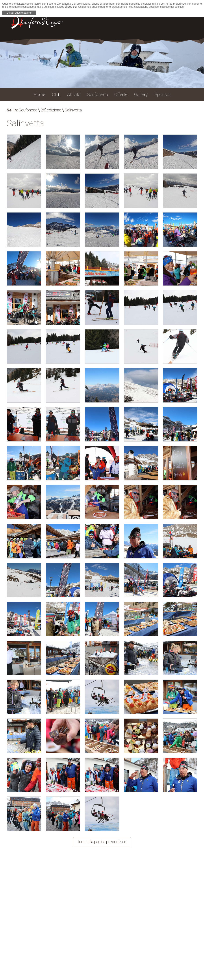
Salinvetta (73, 110)
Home (39, 95)
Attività (74, 95)
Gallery (141, 95)
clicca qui (71, 7)
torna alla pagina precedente (102, 842)
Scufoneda (28, 110)
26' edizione (51, 110)
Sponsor (163, 95)
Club (56, 95)
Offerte (121, 95)
